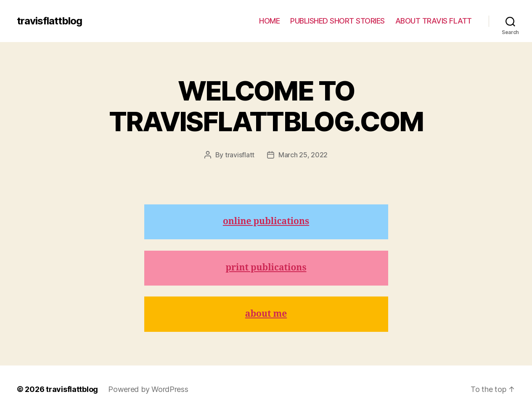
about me (266, 314)
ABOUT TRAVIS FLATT (434, 21)
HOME (269, 21)
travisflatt (240, 155)
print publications (266, 268)
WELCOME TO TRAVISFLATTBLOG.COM (266, 106)
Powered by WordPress (148, 389)
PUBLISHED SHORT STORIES (337, 21)
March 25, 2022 (303, 155)
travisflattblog (49, 21)
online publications (266, 221)
